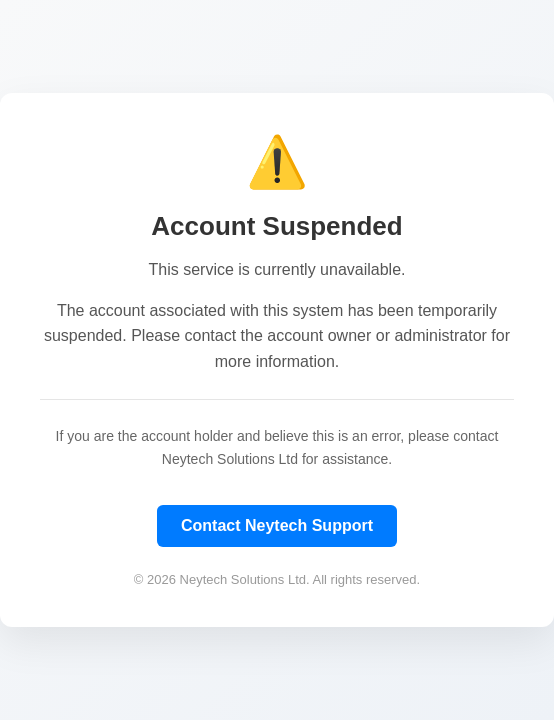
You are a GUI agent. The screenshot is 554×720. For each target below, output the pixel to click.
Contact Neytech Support (277, 525)
